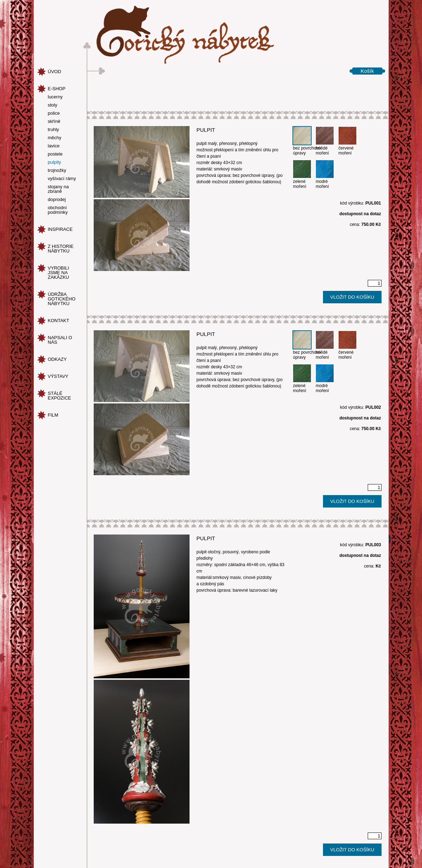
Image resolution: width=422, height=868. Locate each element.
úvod (55, 72)
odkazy (57, 359)
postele (55, 154)
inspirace (60, 229)
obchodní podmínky (58, 210)
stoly (53, 105)
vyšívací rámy (62, 179)
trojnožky (57, 170)
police (54, 113)
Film (53, 415)
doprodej (57, 200)
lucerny (55, 97)
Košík (367, 71)
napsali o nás (60, 340)
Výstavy (58, 376)
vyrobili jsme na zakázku (59, 273)
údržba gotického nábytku (62, 299)
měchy (55, 138)
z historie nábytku (61, 249)
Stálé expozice (60, 396)
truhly (54, 130)
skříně (54, 121)
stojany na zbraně (58, 189)
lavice (54, 146)
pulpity (55, 162)
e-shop (57, 89)
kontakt (59, 321)
